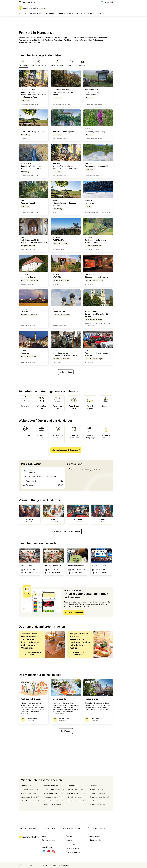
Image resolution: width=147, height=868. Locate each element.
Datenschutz (31, 865)
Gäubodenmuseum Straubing (97, 277)
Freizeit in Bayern (47, 828)
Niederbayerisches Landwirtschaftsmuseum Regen (65, 354)
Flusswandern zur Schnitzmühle (98, 166)
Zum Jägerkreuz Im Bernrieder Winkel (65, 93)
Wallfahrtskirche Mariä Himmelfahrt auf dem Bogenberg (34, 241)
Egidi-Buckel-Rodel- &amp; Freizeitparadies (96, 241)
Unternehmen (71, 844)
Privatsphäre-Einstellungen (61, 865)
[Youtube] (49, 851)
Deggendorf (25, 353)
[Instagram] (54, 851)
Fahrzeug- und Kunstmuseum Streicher (97, 354)
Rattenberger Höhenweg (95, 132)
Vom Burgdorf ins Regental (63, 132)
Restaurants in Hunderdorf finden (79, 653)
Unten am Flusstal (28, 203)
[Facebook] (44, 851)
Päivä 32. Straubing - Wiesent (32, 132)
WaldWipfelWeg (59, 240)
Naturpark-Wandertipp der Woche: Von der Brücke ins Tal (33, 167)
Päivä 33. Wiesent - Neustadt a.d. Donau (64, 204)
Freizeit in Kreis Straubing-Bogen (71, 828)
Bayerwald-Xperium (28, 277)
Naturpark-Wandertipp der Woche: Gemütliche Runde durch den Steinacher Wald (34, 95)
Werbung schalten (73, 848)
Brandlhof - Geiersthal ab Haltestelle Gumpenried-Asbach (66, 167)
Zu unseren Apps (49, 840)
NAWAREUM (58, 277)
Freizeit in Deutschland (28, 828)
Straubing (24, 312)
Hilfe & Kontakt (95, 840)
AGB (20, 865)
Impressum (43, 865)
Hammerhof (90, 203)
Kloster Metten (59, 312)
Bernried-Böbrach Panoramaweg (92, 93)
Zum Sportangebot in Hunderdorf (31, 653)
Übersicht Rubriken (73, 852)
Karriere (69, 840)
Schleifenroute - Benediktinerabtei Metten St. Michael (97, 314)
